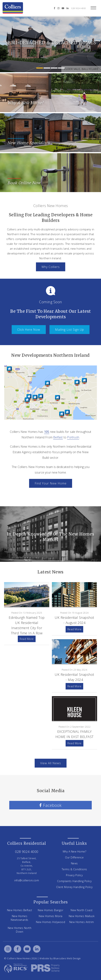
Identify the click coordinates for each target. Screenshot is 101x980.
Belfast (58, 437)
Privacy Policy (74, 875)
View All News (51, 763)
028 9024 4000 (79, 8)
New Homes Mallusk (82, 916)
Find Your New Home (51, 483)
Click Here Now (29, 330)
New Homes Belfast (20, 910)
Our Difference (74, 857)
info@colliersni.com (27, 880)
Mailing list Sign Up (69, 330)
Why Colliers (51, 267)
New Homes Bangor (50, 910)
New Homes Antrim (82, 922)
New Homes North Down (20, 930)
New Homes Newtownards (20, 918)
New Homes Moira (51, 916)
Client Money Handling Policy (74, 887)
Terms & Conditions (74, 869)
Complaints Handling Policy (74, 881)
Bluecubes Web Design (67, 958)
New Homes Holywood (50, 922)
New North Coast (82, 910)
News (74, 863)
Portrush (73, 437)
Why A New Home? (74, 851)
